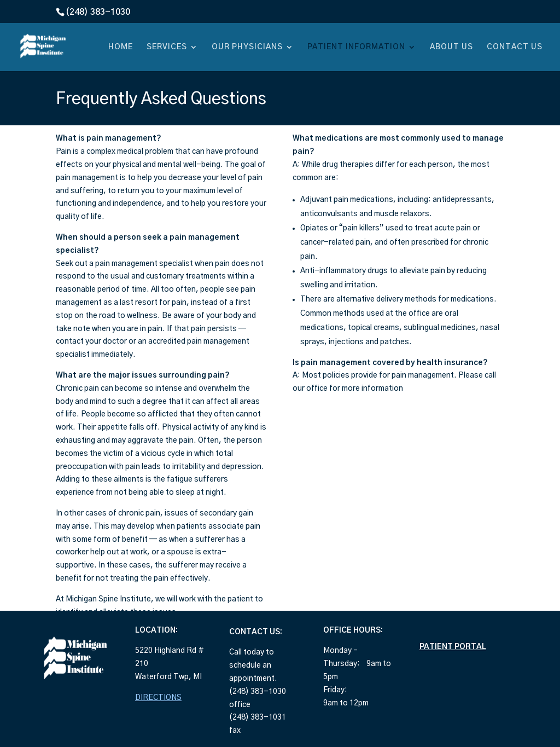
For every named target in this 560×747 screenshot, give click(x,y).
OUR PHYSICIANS (247, 47)
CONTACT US (515, 47)
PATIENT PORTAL (453, 647)
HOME (121, 47)
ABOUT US (451, 47)
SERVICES (167, 47)
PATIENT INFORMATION (356, 47)
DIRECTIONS (158, 698)
